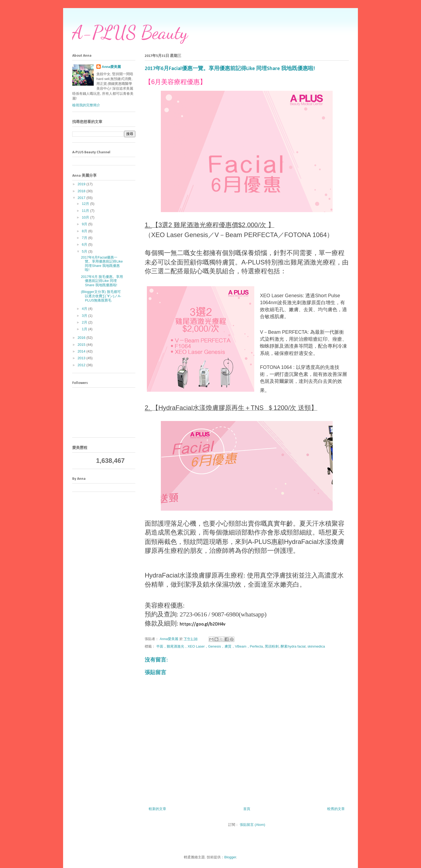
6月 (85, 244)
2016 (82, 338)
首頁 (247, 809)
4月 (85, 309)
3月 (85, 316)
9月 (85, 224)
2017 (82, 198)
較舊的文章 (336, 809)
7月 (85, 238)
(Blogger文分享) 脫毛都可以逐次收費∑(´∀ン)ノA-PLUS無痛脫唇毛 (101, 296)
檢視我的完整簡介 (86, 105)
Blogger (230, 857)
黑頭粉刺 (272, 646)
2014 (82, 351)
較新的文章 (157, 809)
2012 (82, 365)
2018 (82, 191)
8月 (85, 231)
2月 (85, 322)
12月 (86, 204)
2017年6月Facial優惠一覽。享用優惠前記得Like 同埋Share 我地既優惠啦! (102, 264)
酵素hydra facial (293, 646)
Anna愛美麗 (111, 67)
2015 (82, 345)
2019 (82, 184)
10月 (86, 217)
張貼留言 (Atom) (253, 825)
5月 (85, 251)
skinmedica (316, 646)
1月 (85, 329)
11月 (86, 211)
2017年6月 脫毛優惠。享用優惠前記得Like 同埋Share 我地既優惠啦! (102, 281)
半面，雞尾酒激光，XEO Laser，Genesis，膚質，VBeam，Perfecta (210, 646)
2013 (82, 358)
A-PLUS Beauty (130, 32)
